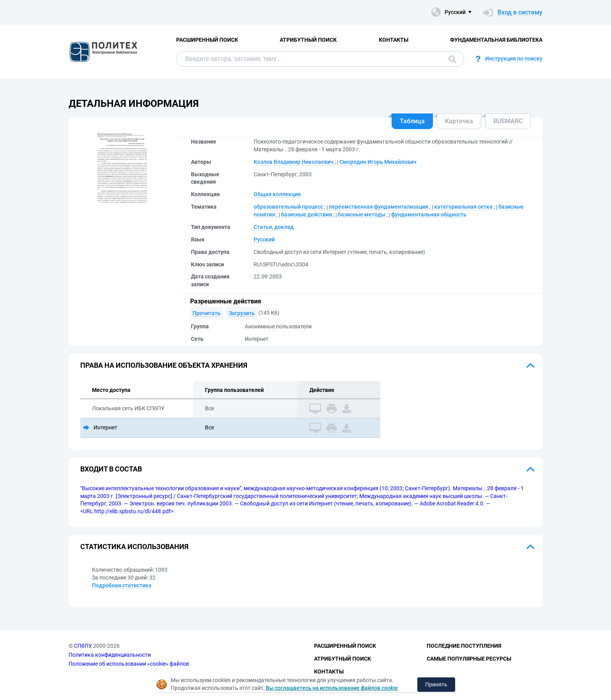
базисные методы (362, 214)
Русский (264, 239)
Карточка (459, 121)
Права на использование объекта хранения (164, 365)
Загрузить (242, 313)
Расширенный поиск (207, 40)
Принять (436, 684)
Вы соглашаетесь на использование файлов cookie (332, 688)
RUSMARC (508, 121)
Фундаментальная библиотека (496, 40)
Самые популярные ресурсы (469, 659)
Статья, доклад (274, 227)
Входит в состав (111, 469)
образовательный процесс (288, 207)
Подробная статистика (122, 585)
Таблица (412, 121)
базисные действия (306, 214)
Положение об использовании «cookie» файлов (129, 664)
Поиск (452, 59)
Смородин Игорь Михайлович (378, 162)
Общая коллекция (277, 194)
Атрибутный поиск (308, 40)
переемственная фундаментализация (379, 207)
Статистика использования (134, 547)
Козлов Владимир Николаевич (294, 162)
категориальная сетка (463, 207)
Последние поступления (464, 646)
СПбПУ (82, 646)
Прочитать (207, 313)
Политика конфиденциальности (110, 655)
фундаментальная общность (429, 214)
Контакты (394, 40)
